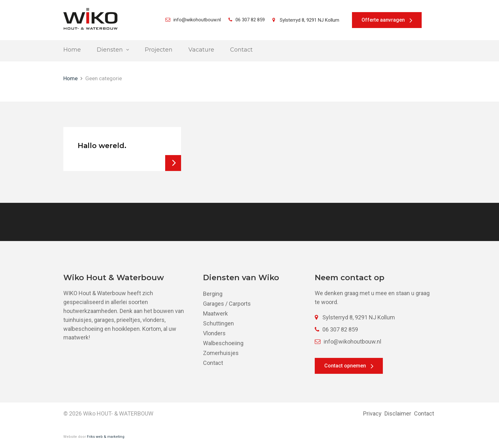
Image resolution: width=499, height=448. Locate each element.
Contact (241, 50)
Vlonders (214, 333)
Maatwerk (215, 313)
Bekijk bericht (173, 163)
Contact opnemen (345, 366)
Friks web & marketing (106, 437)
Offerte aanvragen (383, 20)
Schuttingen (218, 323)
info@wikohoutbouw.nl (193, 20)
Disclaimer (398, 413)
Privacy (372, 413)
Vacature (201, 50)
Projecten (159, 50)
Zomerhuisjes (221, 353)
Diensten (110, 50)
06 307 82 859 (247, 20)
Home (72, 50)
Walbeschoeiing (223, 343)
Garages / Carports (227, 304)
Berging (213, 294)
